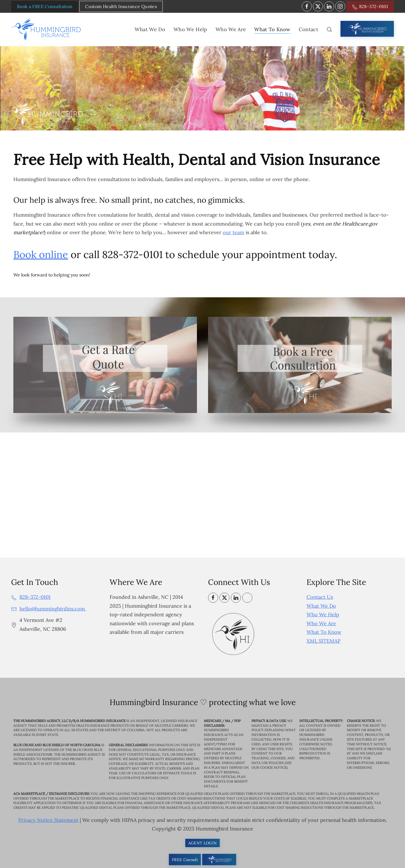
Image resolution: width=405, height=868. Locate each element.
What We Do (321, 606)
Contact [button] (308, 29)
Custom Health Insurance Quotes (121, 6)
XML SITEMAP (323, 641)
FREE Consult (185, 860)
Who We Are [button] (231, 29)
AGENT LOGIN (203, 843)
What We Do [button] (150, 29)
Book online (41, 254)
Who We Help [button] (190, 29)
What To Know (324, 632)
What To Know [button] (272, 29)
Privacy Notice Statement (48, 820)
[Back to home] (47, 29)
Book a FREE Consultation (45, 6)
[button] (329, 29)
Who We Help (323, 614)
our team (234, 232)
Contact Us (320, 597)
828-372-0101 (370, 7)
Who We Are (321, 623)
